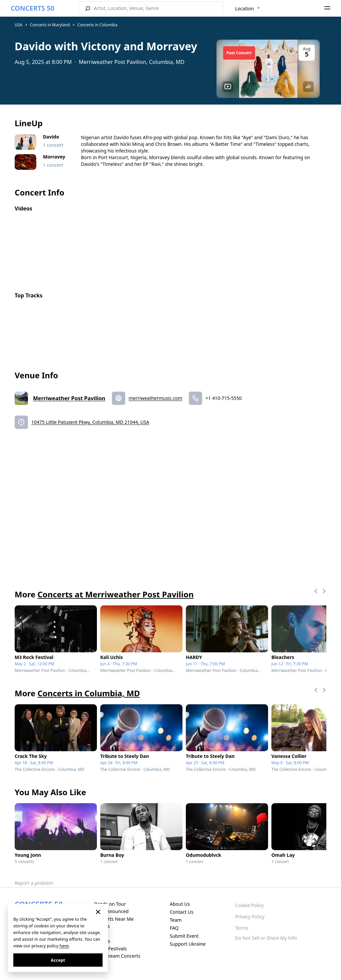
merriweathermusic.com (155, 398)
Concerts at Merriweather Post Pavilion (115, 594)
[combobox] (248, 9)
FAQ (174, 928)
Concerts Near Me (114, 919)
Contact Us (182, 912)
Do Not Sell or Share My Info (266, 938)
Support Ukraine (188, 944)
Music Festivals (111, 949)
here (64, 946)
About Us (180, 904)
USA (18, 25)
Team (176, 920)
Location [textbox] (244, 8)
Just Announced (111, 911)
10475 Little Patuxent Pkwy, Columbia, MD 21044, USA (90, 422)
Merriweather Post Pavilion (69, 398)
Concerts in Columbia (97, 25)
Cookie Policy (249, 905)
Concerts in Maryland (50, 25)
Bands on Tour (110, 904)
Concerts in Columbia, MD (89, 693)
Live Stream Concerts (117, 956)
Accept (58, 960)
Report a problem (34, 883)
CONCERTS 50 (32, 8)
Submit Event (184, 936)
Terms (242, 928)
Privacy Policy (250, 917)
